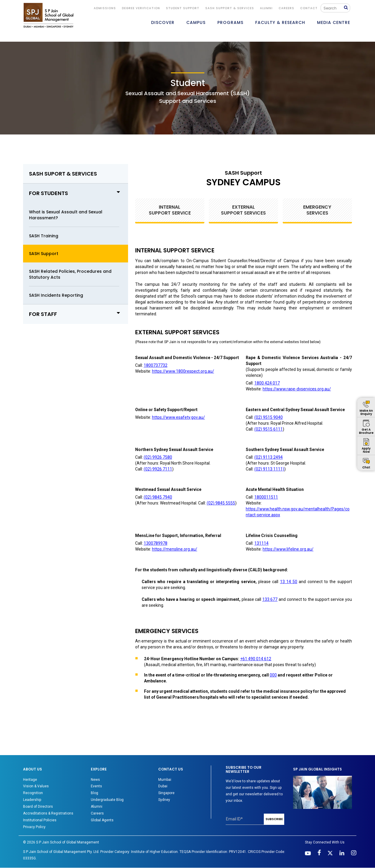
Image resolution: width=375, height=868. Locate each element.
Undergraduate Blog (107, 800)
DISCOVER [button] (163, 22)
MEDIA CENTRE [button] (334, 22)
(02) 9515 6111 (269, 429)
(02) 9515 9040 (269, 417)
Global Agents (102, 820)
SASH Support (44, 254)
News (95, 780)
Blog (94, 793)
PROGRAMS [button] (230, 22)
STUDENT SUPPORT (183, 8)
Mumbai (165, 780)
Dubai (163, 786)
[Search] (334, 8)
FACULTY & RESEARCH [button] (280, 22)
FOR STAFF (76, 314)
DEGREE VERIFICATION (141, 8)
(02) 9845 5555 (221, 503)
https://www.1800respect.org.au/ (183, 371)
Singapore (166, 793)
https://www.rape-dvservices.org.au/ (297, 389)
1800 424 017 (267, 383)
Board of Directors (38, 807)
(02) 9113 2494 (269, 457)
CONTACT (309, 8)
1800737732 (156, 365)
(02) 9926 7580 (158, 457)
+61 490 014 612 (256, 659)
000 (273, 675)
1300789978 (156, 543)
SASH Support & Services (230, 8)
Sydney (164, 800)
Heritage (30, 780)
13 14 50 (289, 582)
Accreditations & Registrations (48, 813)
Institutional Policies (40, 820)
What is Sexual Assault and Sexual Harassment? (66, 215)
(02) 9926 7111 (158, 469)
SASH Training (44, 236)
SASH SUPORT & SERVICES (63, 174)
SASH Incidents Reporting (56, 295)
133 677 (270, 599)
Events (96, 786)
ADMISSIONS (105, 8)
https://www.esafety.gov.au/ (178, 417)
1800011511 (266, 497)
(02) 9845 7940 (158, 497)
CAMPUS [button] (196, 22)
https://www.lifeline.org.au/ (288, 549)
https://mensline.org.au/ (175, 549)
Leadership (32, 800)
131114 (261, 543)
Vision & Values (36, 786)
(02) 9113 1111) (269, 469)
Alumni (97, 807)
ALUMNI (266, 8)
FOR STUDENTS (76, 193)
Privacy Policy (34, 827)
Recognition (33, 793)
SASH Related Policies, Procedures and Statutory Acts (70, 274)
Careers (286, 8)
